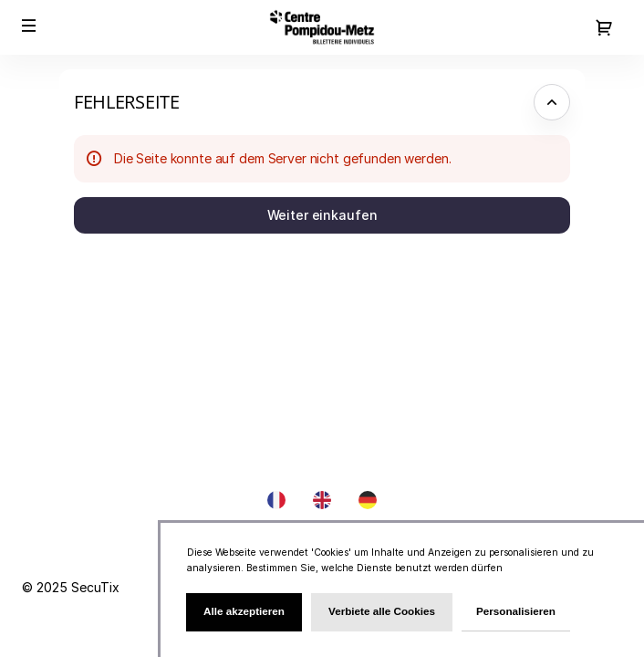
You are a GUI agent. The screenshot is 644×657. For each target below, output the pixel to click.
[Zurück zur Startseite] (322, 27)
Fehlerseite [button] (127, 102)
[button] (29, 26)
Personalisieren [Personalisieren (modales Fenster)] (516, 611)
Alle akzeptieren (244, 611)
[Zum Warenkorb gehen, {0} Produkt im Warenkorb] (604, 27)
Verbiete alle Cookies (382, 611)
